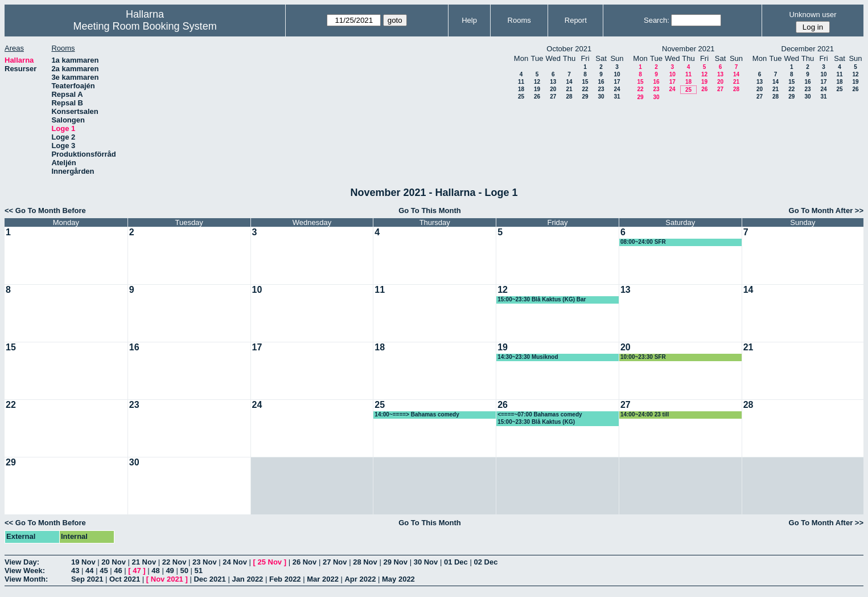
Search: (657, 20)
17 (617, 82)
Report (576, 20)
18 (521, 89)
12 (537, 82)
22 (585, 89)
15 (585, 82)
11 (521, 82)
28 (569, 97)
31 (617, 97)
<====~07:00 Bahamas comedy (540, 414)
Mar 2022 (323, 579)
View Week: (25, 571)
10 (617, 74)
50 (184, 571)
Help (469, 20)
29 (585, 97)
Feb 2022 (285, 579)
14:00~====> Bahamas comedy (417, 414)
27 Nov (335, 562)
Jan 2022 (247, 579)
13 (553, 82)
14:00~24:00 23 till (645, 414)
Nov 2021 (167, 579)
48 (155, 571)
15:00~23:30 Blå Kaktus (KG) (536, 422)
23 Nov (205, 562)
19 (537, 89)
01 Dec (456, 562)
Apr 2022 (360, 579)
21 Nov (144, 562)
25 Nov (270, 562)
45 (104, 571)
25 (521, 97)
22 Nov (174, 562)
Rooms (519, 20)
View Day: (22, 562)
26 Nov (305, 562)
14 (569, 82)
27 (553, 97)
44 (89, 571)
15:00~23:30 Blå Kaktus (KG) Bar (542, 299)
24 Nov (235, 562)
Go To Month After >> (826, 210)
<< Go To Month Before (45, 210)
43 (75, 571)
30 (601, 97)
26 (537, 97)
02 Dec (486, 562)
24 (617, 89)
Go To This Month (430, 210)
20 (553, 89)
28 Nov (365, 562)
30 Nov (426, 562)
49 (170, 571)
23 (601, 89)
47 (137, 571)
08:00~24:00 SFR (643, 242)
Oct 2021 (125, 579)
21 (569, 89)
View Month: (26, 579)
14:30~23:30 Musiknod (528, 357)
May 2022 (398, 579)
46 (118, 571)
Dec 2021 (209, 579)
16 (601, 82)
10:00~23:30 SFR (643, 357)
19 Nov (83, 562)
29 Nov (395, 562)
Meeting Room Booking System (145, 26)
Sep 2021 (87, 579)
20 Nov (114, 562)
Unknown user (813, 15)
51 (199, 571)
